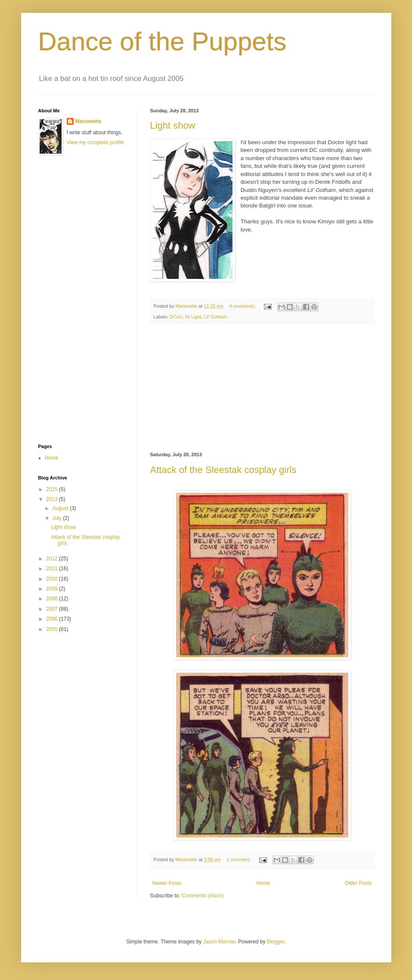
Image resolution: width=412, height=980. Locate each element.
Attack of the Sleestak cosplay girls (223, 470)
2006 (53, 619)
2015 (53, 489)
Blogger (276, 942)
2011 (53, 569)
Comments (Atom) (203, 896)
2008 (53, 599)
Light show (173, 125)
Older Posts (358, 883)
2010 (53, 579)
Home (263, 883)
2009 (53, 589)
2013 (53, 499)
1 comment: (239, 859)
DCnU (176, 317)
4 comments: (243, 306)
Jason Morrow (219, 942)
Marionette (88, 121)
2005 (53, 629)
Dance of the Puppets (163, 42)
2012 (53, 559)
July (57, 518)
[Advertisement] (262, 388)
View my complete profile (95, 142)
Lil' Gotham (216, 317)
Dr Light (193, 317)
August (61, 508)
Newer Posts (167, 883)
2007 (53, 609)
